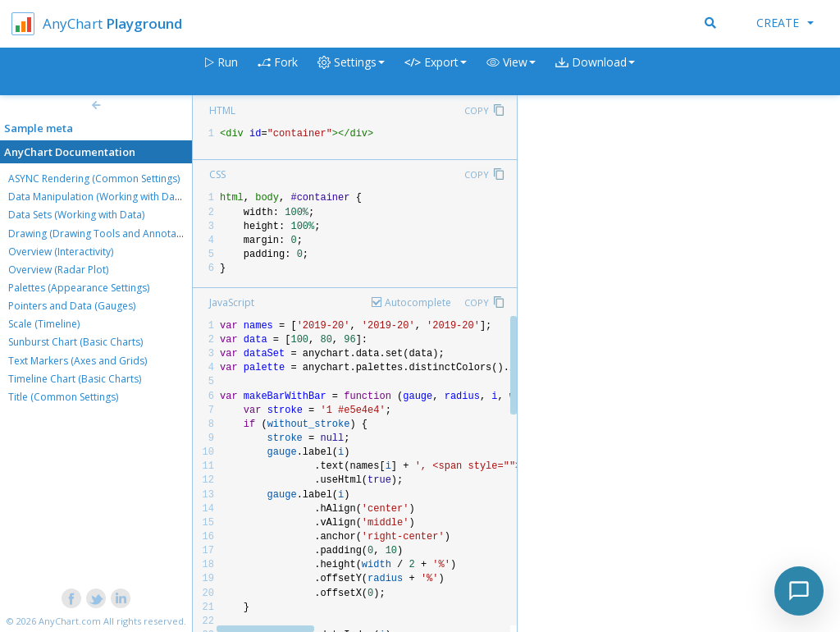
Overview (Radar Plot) (58, 270)
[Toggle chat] (799, 591)
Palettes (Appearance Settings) (79, 288)
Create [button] (785, 23)
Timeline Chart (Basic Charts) (75, 379)
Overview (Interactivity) (61, 252)
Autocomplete (418, 302)
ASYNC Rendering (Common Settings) (94, 179)
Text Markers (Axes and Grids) (78, 361)
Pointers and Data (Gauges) (72, 306)
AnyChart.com (70, 621)
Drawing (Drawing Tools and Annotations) (105, 234)
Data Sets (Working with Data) (76, 215)
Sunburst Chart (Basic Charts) (75, 342)
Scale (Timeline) (44, 324)
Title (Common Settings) (63, 397)
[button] (511, 72)
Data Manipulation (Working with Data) (97, 197)
